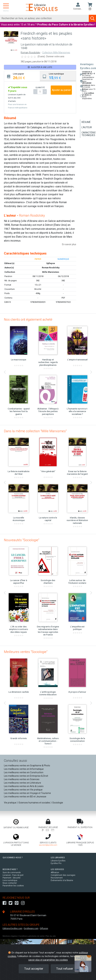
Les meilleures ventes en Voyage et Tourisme (27, 793)
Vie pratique (10, 803)
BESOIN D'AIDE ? (10, 869)
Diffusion (44, 928)
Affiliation (55, 873)
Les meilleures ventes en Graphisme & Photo (27, 766)
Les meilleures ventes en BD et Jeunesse (25, 797)
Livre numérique (10, 880)
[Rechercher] (44, 18)
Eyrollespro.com (31, 928)
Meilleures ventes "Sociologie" (26, 652)
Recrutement (57, 878)
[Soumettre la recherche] (92, 18)
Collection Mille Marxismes (56, 53)
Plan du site (51, 936)
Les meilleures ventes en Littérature (22, 783)
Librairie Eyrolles (58, 861)
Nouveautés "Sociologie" (22, 540)
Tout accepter (34, 969)
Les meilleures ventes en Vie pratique (23, 790)
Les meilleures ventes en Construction (24, 772)
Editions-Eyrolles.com (12, 928)
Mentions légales (10, 936)
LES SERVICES (57, 869)
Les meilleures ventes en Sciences (22, 779)
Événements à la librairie (62, 880)
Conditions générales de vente (31, 936)
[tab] (22, 76)
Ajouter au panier (61, 90)
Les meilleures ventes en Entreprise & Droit (26, 776)
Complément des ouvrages (63, 875)
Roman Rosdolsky (30, 53)
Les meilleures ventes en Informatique (24, 769)
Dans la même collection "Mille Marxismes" (35, 431)
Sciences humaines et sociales (34, 803)
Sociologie (58, 803)
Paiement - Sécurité (11, 878)
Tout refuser (65, 969)
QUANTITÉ (40, 87)
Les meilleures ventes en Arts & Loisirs (24, 786)
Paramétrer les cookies (13, 886)
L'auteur (87, 127)
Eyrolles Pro (56, 863)
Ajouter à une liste (40, 67)
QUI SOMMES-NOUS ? (13, 858)
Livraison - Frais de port (13, 875)
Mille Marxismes (51, 272)
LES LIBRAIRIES (58, 858)
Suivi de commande (12, 873)
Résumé (86, 122)
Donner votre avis (55, 56)
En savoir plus (69, 244)
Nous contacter (10, 883)
